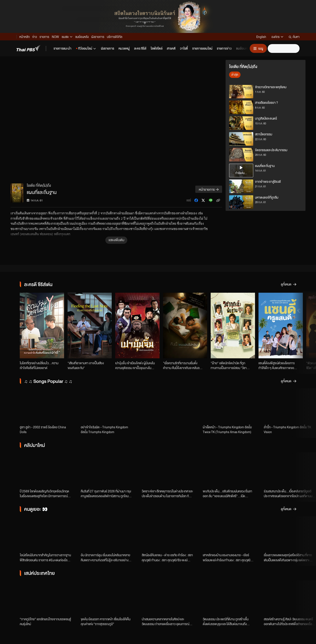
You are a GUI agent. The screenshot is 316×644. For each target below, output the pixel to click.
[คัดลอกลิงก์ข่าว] (218, 200)
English (261, 37)
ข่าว (35, 37)
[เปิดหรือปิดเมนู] (258, 48)
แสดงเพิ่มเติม (116, 240)
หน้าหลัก (24, 37)
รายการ (44, 37)
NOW (55, 37)
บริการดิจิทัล (115, 37)
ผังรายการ (98, 37)
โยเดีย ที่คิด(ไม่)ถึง (39, 185)
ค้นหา (294, 37)
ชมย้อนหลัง (82, 37)
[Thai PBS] (29, 48)
